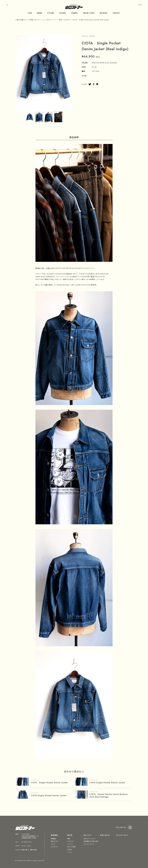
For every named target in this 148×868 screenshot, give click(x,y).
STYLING (51, 13)
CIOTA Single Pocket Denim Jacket (49, 782)
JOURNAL (75, 13)
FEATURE (62, 13)
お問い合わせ (105, 835)
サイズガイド (54, 847)
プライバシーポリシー (89, 844)
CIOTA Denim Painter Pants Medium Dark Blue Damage (109, 795)
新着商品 (53, 839)
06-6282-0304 (26, 842)
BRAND (40, 13)
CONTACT (116, 13)
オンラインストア (122, 835)
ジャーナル (70, 844)
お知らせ (70, 849)
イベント (70, 852)
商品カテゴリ (54, 841)
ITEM (30, 13)
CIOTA (92, 36)
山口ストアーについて (89, 839)
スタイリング (71, 841)
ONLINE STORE (89, 13)
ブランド (53, 844)
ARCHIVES (104, 13)
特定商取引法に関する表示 (91, 841)
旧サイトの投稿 (71, 847)
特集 (69, 839)
